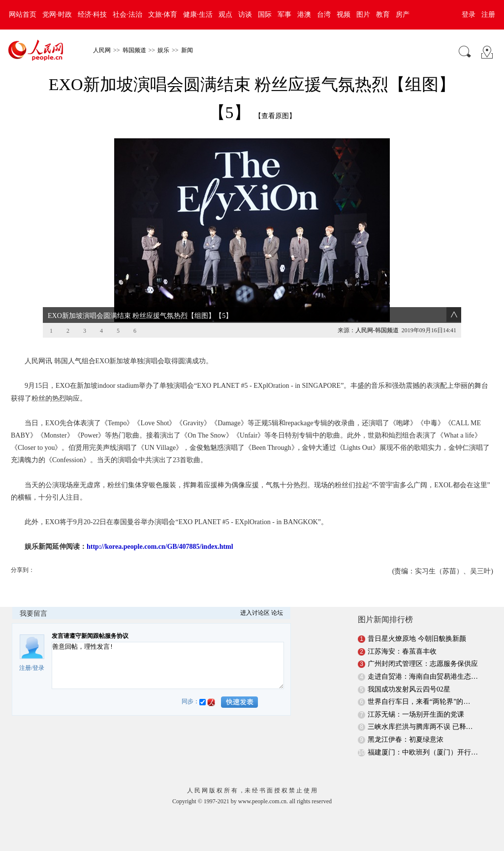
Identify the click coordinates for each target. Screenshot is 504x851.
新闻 (187, 50)
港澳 (304, 15)
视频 (344, 15)
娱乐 (163, 50)
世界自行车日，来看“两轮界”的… (419, 702)
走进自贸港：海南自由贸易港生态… (423, 677)
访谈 (245, 15)
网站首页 (23, 15)
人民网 (102, 50)
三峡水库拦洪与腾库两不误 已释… (420, 727)
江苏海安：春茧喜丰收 (402, 651)
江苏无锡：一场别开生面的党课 (416, 714)
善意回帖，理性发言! (168, 665)
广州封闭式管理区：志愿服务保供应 (423, 664)
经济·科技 (93, 15)
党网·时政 (57, 15)
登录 (469, 15)
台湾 (324, 15)
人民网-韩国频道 (377, 330)
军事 (284, 15)
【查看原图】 (275, 116)
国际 (265, 15)
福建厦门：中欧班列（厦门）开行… (423, 752)
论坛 (277, 613)
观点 (225, 15)
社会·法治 (127, 15)
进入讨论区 (255, 613)
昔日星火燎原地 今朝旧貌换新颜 (417, 639)
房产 (403, 15)
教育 (383, 15)
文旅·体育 (163, 15)
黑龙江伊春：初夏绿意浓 (406, 740)
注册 (488, 15)
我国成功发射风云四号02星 (409, 689)
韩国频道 (134, 50)
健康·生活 (198, 15)
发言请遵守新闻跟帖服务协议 (90, 636)
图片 (363, 15)
